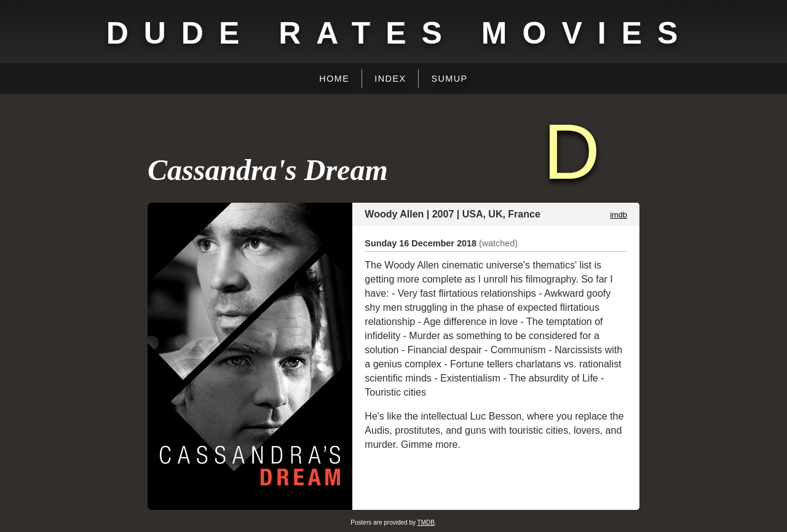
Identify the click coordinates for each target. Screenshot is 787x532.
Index (390, 79)
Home (334, 79)
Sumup (449, 79)
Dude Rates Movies (400, 33)
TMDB (426, 522)
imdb (619, 215)
